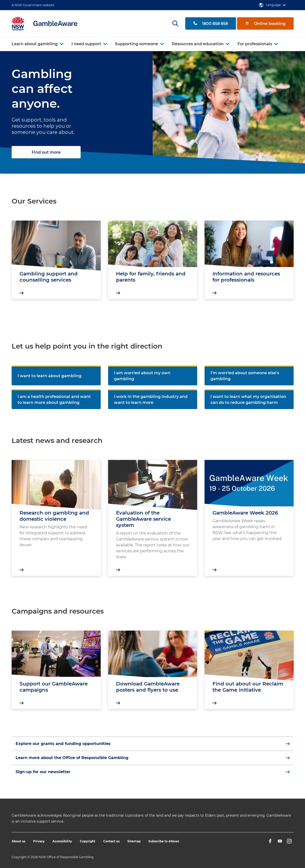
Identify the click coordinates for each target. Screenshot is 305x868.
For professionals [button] (255, 44)
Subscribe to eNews (164, 841)
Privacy (39, 841)
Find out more (46, 152)
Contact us (111, 841)
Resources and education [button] (198, 44)
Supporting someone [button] (137, 44)
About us (18, 841)
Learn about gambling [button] (35, 44)
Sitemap (134, 841)
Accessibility (62, 841)
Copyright (88, 841)
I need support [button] (86, 44)
